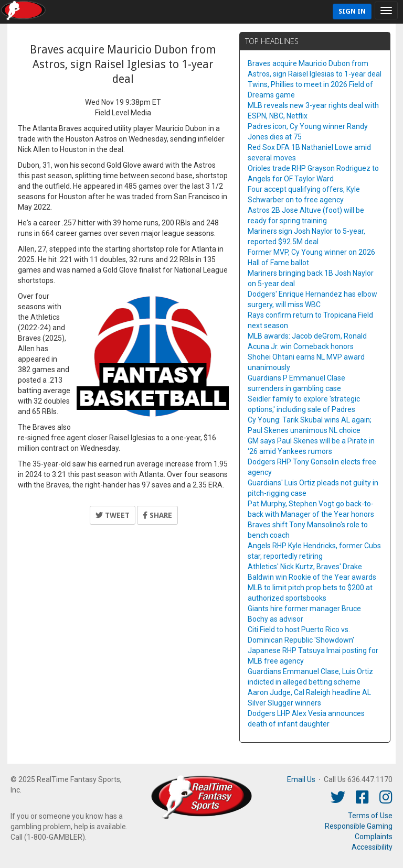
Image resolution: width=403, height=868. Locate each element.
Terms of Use (370, 816)
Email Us (301, 779)
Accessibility (372, 847)
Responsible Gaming (359, 826)
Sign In (352, 11)
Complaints (374, 837)
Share (157, 515)
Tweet (113, 515)
